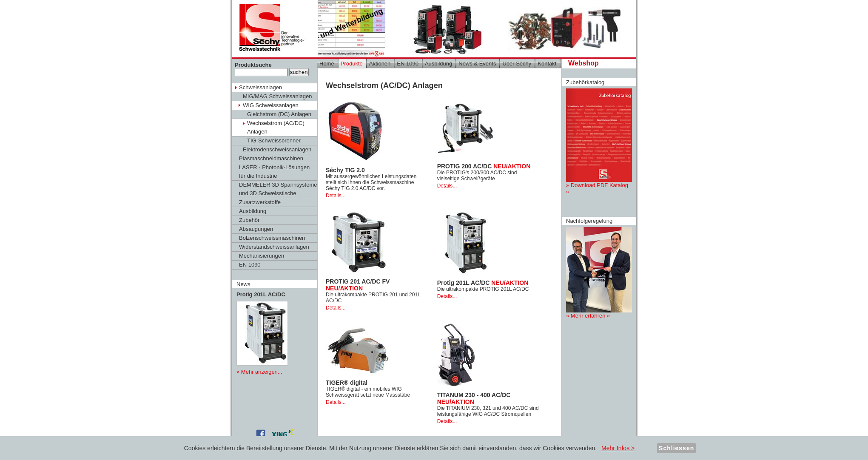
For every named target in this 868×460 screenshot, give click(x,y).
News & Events (477, 64)
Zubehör (249, 220)
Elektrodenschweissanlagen (277, 149)
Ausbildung (253, 211)
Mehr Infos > (618, 448)
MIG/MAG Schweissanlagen (277, 96)
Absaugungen (256, 229)
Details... (336, 196)
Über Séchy (517, 64)
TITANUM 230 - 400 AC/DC (474, 398)
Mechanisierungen (262, 256)
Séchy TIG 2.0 (345, 170)
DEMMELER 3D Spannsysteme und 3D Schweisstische (278, 189)
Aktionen (380, 64)
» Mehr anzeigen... (259, 372)
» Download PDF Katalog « (599, 142)
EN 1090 (250, 265)
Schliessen (676, 448)
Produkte (352, 64)
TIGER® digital (347, 383)
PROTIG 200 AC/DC (484, 166)
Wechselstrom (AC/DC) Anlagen (276, 127)
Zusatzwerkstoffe (260, 202)
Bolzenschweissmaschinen (272, 238)
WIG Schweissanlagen (271, 105)
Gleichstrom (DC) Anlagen (279, 114)
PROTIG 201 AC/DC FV (358, 285)
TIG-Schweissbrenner (274, 141)
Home (327, 64)
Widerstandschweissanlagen (274, 247)
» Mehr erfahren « (599, 273)
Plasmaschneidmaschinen (271, 158)
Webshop (583, 63)
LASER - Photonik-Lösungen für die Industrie (274, 172)
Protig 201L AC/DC (483, 283)
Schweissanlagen (260, 87)
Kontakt (547, 64)
